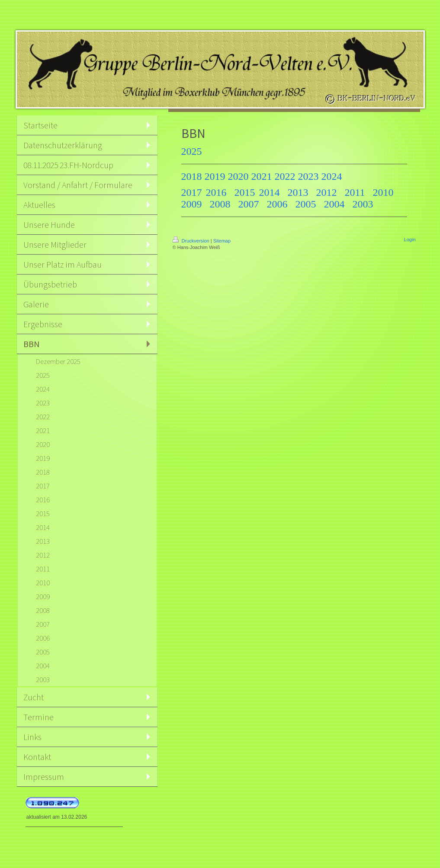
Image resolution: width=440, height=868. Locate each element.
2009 (192, 204)
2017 (192, 192)
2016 (216, 192)
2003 (363, 204)
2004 (334, 204)
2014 (270, 192)
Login (410, 239)
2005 (306, 204)
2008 (220, 204)
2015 (245, 192)
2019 (215, 176)
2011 (355, 192)
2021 (262, 176)
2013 (298, 192)
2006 (277, 204)
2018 (192, 176)
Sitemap (222, 241)
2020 (238, 176)
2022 (285, 176)
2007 (249, 204)
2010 (383, 192)
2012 (327, 192)
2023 (308, 176)
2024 (332, 176)
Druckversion (192, 241)
